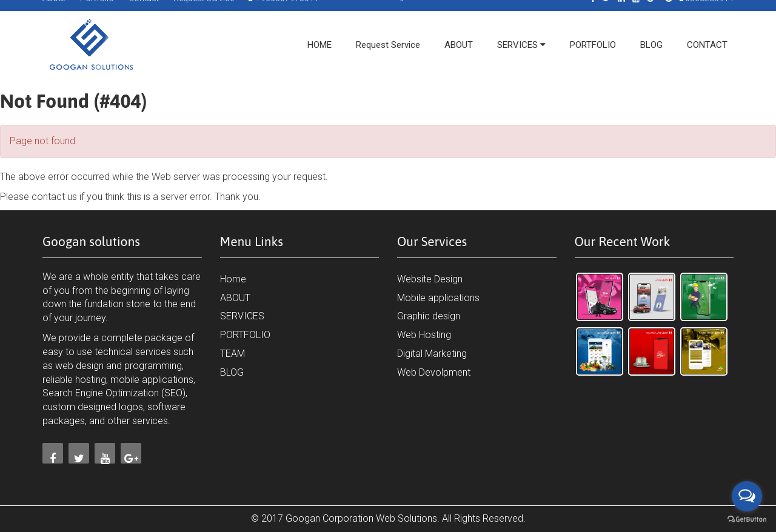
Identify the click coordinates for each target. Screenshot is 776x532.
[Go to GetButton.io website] (747, 520)
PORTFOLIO (245, 335)
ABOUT (235, 298)
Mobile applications (438, 298)
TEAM (232, 354)
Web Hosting (424, 335)
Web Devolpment (434, 372)
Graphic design (429, 316)
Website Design (430, 279)
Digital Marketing (432, 354)
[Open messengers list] (747, 496)
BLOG (232, 372)
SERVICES (242, 316)
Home (233, 279)
